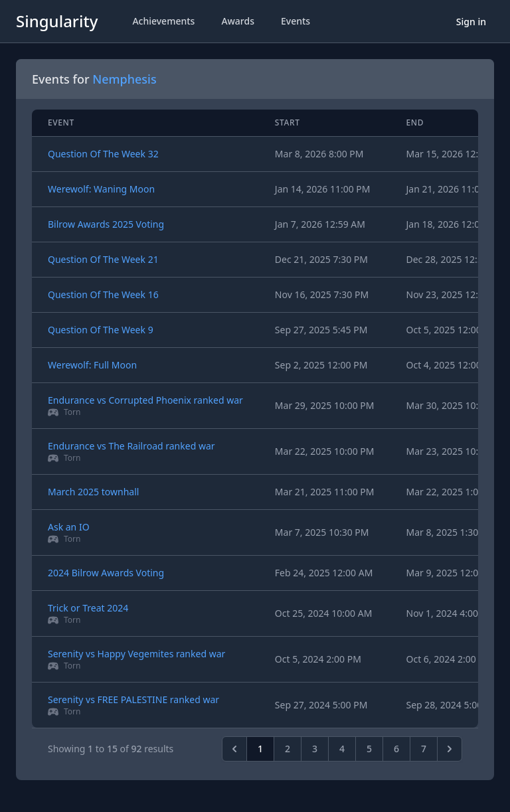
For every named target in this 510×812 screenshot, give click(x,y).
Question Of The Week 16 (103, 294)
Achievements (163, 21)
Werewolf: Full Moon (92, 365)
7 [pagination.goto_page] (424, 749)
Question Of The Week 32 (103, 154)
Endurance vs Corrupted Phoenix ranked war (145, 400)
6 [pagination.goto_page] (396, 749)
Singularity (57, 21)
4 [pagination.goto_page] (342, 749)
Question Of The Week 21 (103, 259)
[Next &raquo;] (450, 749)
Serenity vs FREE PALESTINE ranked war (133, 699)
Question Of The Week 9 (101, 330)
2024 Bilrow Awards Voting (106, 573)
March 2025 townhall (93, 492)
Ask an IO (69, 527)
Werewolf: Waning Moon (101, 189)
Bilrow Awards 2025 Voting (106, 224)
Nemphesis (124, 79)
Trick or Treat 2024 (88, 608)
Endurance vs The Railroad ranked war (131, 446)
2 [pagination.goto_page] (288, 749)
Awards (238, 21)
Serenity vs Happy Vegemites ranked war (136, 654)
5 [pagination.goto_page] (369, 749)
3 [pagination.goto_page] (315, 749)
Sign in (471, 22)
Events (296, 21)
